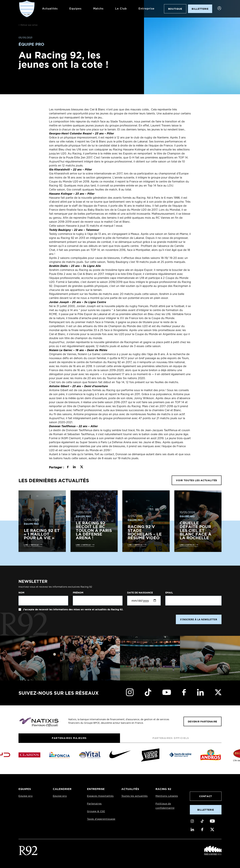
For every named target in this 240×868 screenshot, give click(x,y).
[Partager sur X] (82, 467)
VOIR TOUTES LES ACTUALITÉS (197, 480)
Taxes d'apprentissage (101, 819)
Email (169, 593)
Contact (206, 796)
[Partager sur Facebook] (68, 467)
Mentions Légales (167, 796)
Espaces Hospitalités (100, 796)
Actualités (49, 9)
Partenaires (94, 804)
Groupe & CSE (96, 811)
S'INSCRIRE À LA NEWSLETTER (199, 619)
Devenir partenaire (202, 721)
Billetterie (206, 810)
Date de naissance (140, 593)
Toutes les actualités (135, 796)
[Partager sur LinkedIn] (74, 467)
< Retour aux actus (28, 25)
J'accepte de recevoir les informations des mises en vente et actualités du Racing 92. (73, 609)
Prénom (78, 593)
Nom (21, 593)
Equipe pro (25, 796)
